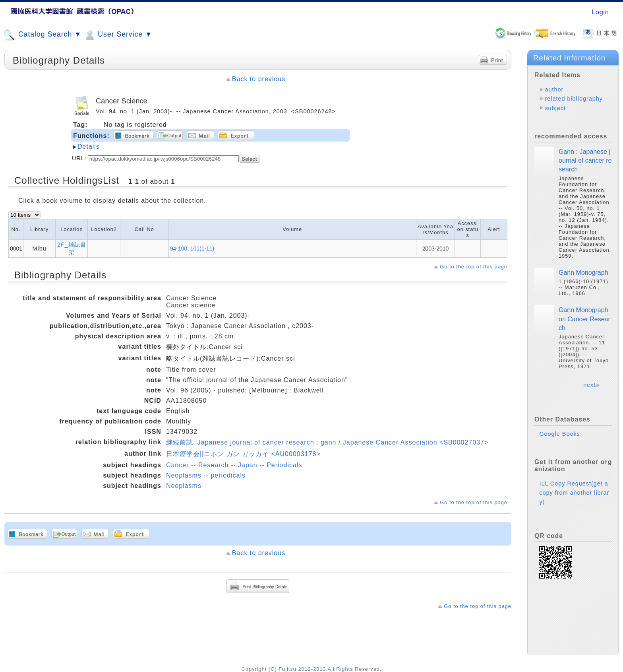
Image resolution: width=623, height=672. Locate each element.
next (589, 385)
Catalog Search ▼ (42, 35)
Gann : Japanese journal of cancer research (585, 161)
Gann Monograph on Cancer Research (584, 319)
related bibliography (574, 99)
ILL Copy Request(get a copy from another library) (574, 493)
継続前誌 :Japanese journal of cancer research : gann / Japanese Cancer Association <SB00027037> (327, 442)
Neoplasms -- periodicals (206, 475)
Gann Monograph (583, 273)
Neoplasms (184, 486)
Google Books (559, 434)
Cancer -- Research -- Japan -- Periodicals (234, 465)
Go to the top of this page (474, 267)
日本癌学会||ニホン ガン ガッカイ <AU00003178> (243, 454)
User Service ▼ (118, 35)
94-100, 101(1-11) (192, 249)
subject (555, 108)
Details (89, 147)
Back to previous (259, 79)
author (554, 89)
